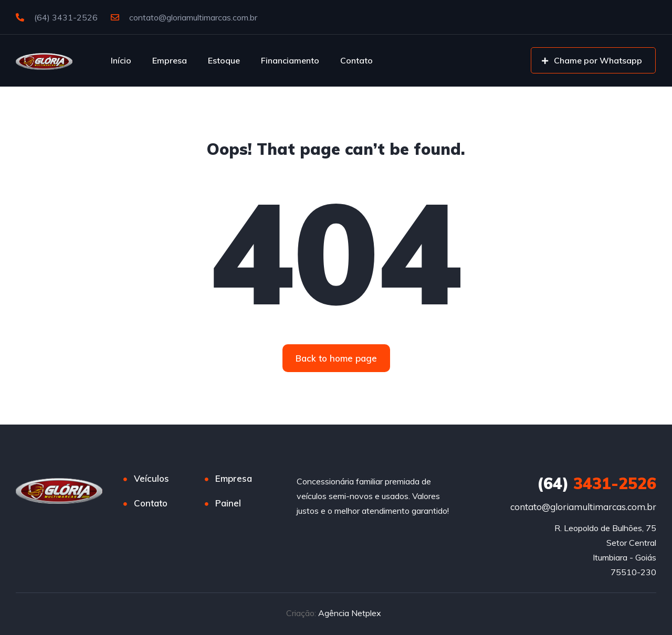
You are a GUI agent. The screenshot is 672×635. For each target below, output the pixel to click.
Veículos (151, 478)
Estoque (224, 60)
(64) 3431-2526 (57, 17)
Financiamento (290, 60)
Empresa (170, 60)
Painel (228, 503)
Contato (356, 60)
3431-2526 (597, 483)
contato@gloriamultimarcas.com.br (184, 17)
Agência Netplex (350, 613)
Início (121, 60)
